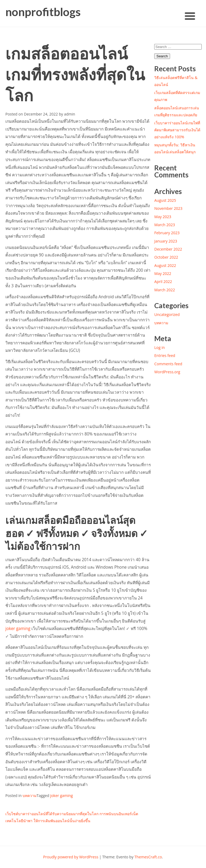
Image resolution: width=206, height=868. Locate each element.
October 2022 (166, 257)
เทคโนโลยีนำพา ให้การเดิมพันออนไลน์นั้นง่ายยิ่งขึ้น (48, 821)
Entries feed (165, 355)
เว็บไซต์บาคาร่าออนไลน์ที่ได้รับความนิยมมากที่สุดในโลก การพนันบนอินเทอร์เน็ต (72, 814)
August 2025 (165, 200)
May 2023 (163, 217)
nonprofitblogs (43, 12)
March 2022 (165, 290)
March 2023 (165, 225)
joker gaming (18, 629)
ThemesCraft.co (148, 857)
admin (70, 114)
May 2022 (163, 273)
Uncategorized (167, 314)
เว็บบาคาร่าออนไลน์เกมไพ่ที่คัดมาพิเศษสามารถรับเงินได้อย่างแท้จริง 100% (177, 130)
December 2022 (168, 249)
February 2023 (167, 233)
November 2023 (168, 208)
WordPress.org (167, 372)
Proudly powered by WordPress (71, 857)
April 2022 (163, 282)
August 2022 (165, 265)
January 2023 (166, 241)
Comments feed (168, 364)
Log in (159, 347)
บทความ (30, 796)
